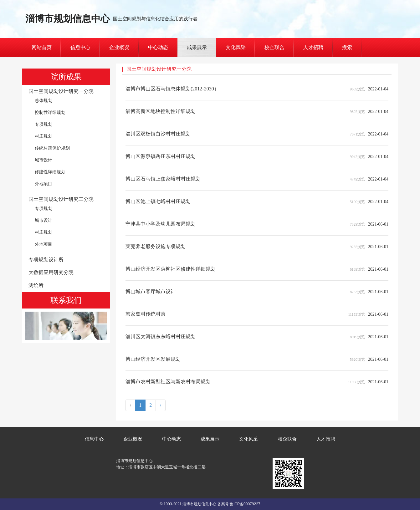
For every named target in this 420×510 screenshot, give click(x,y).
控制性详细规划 (50, 112)
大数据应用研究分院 (51, 272)
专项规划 (44, 124)
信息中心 (80, 47)
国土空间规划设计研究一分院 (61, 91)
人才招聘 (313, 47)
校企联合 (274, 47)
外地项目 (44, 184)
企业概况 (119, 47)
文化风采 (236, 47)
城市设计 (44, 160)
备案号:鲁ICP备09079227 (239, 504)
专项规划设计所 (46, 260)
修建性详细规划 (50, 172)
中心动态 (158, 47)
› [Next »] (160, 405)
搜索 (347, 47)
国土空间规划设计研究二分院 (61, 199)
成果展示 (197, 47)
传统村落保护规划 (52, 148)
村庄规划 (44, 136)
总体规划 (44, 100)
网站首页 (42, 47)
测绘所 (36, 285)
